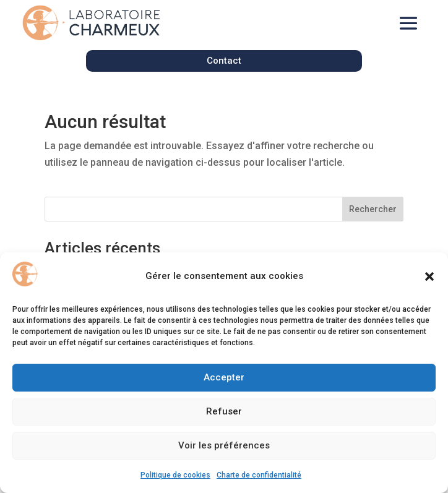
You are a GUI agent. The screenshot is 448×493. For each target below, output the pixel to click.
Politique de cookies (175, 475)
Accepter (224, 377)
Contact (224, 61)
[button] (429, 277)
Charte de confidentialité (259, 475)
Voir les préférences (224, 445)
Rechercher (373, 209)
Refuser (224, 411)
